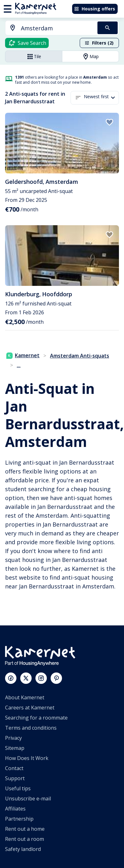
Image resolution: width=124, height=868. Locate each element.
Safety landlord (23, 849)
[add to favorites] (109, 122)
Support (15, 778)
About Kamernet (25, 697)
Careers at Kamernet (30, 708)
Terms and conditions (31, 728)
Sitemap (15, 748)
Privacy (13, 738)
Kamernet (23, 355)
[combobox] (48, 28)
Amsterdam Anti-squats (80, 356)
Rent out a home (25, 829)
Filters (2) (99, 43)
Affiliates (15, 809)
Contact (14, 768)
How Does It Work (27, 758)
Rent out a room (25, 839)
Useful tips (18, 788)
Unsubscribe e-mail (28, 799)
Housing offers (95, 9)
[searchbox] (57, 28)
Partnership (19, 819)
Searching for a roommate (36, 718)
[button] (101, 98)
